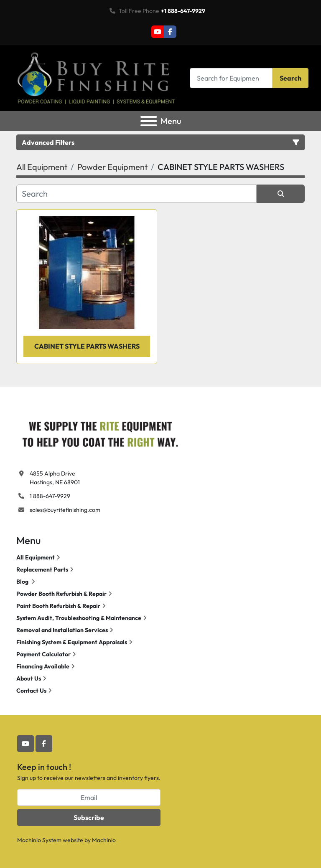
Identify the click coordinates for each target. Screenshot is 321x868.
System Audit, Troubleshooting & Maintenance (79, 618)
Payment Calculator (43, 654)
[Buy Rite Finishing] (100, 432)
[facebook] (170, 32)
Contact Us (31, 691)
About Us (29, 678)
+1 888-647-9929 (183, 11)
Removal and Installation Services (62, 630)
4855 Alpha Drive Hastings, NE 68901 (55, 478)
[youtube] (158, 32)
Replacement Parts (42, 569)
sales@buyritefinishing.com (65, 510)
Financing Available (43, 666)
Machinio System (39, 840)
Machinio (104, 840)
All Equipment (36, 557)
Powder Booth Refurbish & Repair (61, 594)
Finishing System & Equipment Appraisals (72, 642)
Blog (23, 582)
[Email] (89, 797)
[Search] (231, 78)
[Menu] (149, 121)
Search (290, 78)
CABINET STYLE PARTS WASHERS (87, 346)
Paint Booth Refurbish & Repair (58, 606)
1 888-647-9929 (50, 496)
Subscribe (89, 817)
